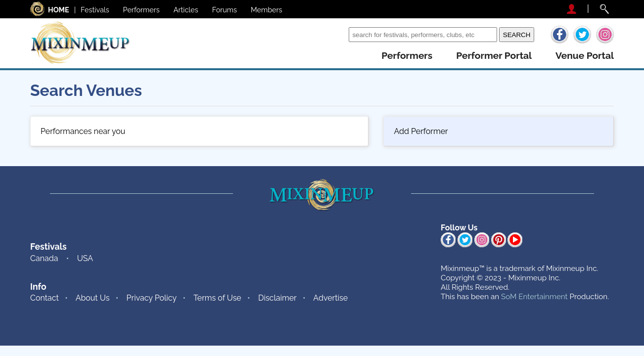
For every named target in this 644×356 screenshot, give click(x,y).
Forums (225, 10)
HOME (59, 10)
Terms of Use (217, 298)
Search (334, 34)
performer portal (494, 56)
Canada (44, 258)
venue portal (585, 56)
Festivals (95, 10)
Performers (141, 10)
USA (85, 258)
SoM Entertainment (534, 297)
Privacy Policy (152, 298)
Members (267, 10)
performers (407, 56)
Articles (186, 10)
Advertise (330, 298)
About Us (93, 298)
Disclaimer (277, 298)
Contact (45, 298)
